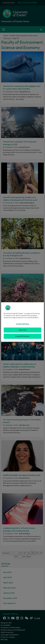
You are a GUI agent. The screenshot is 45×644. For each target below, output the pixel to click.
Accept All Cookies (22, 336)
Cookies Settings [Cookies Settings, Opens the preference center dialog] (22, 324)
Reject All (22, 330)
